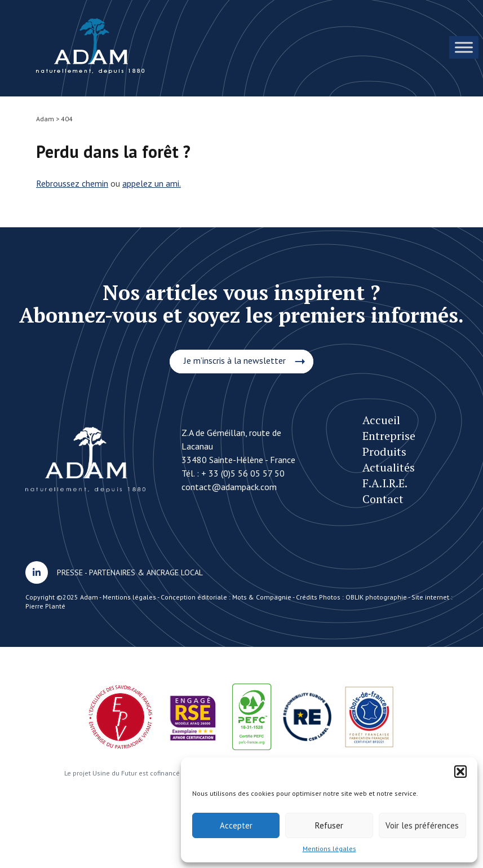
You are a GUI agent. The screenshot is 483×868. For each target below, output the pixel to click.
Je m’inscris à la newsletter (235, 360)
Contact (383, 499)
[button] (460, 772)
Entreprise (389, 436)
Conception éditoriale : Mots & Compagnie (226, 597)
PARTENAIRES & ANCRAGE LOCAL (146, 572)
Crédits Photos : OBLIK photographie (351, 597)
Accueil (381, 420)
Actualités (389, 467)
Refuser (329, 825)
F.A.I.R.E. (385, 483)
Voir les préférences (422, 825)
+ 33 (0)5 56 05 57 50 (243, 473)
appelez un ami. (152, 183)
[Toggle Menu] (464, 47)
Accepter (236, 825)
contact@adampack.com (229, 487)
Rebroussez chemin (72, 183)
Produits (384, 451)
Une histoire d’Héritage (90, 46)
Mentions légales (329, 849)
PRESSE (70, 572)
